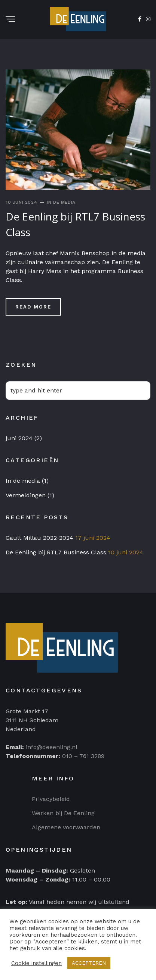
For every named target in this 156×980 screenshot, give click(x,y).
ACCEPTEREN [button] (89, 963)
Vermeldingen (26, 495)
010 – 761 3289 (83, 756)
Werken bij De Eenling (63, 813)
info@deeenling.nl (52, 747)
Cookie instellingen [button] (36, 963)
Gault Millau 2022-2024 (39, 538)
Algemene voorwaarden (66, 827)
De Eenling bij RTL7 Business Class (56, 552)
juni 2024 (19, 438)
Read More (33, 307)
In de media (61, 202)
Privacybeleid (51, 799)
